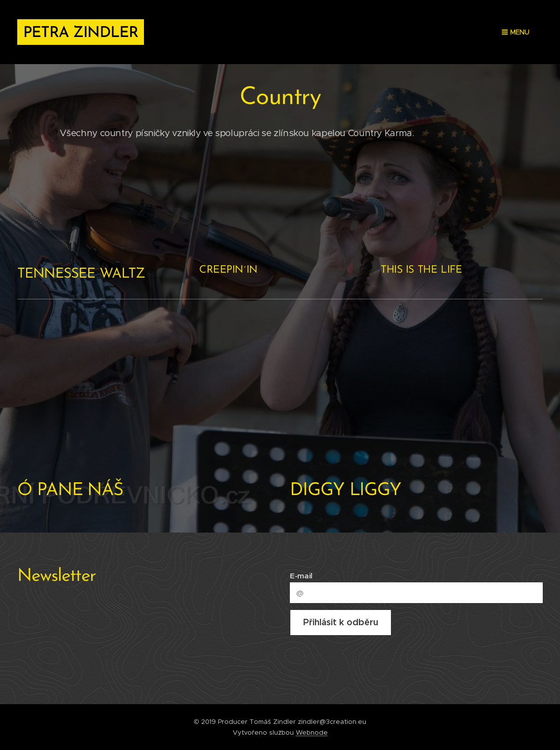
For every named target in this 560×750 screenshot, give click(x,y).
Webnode (312, 732)
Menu (516, 32)
